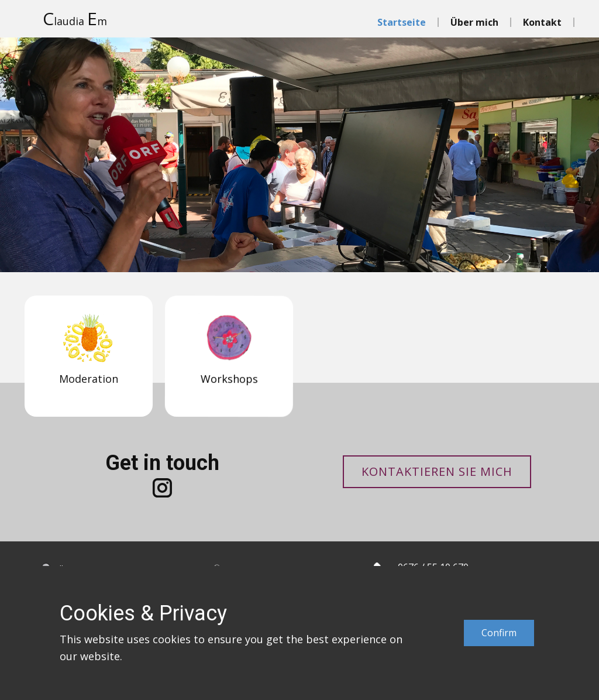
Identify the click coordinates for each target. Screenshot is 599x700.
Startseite (402, 22)
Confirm (499, 633)
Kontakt (542, 22)
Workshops (221, 399)
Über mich (474, 22)
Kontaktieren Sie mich (437, 471)
